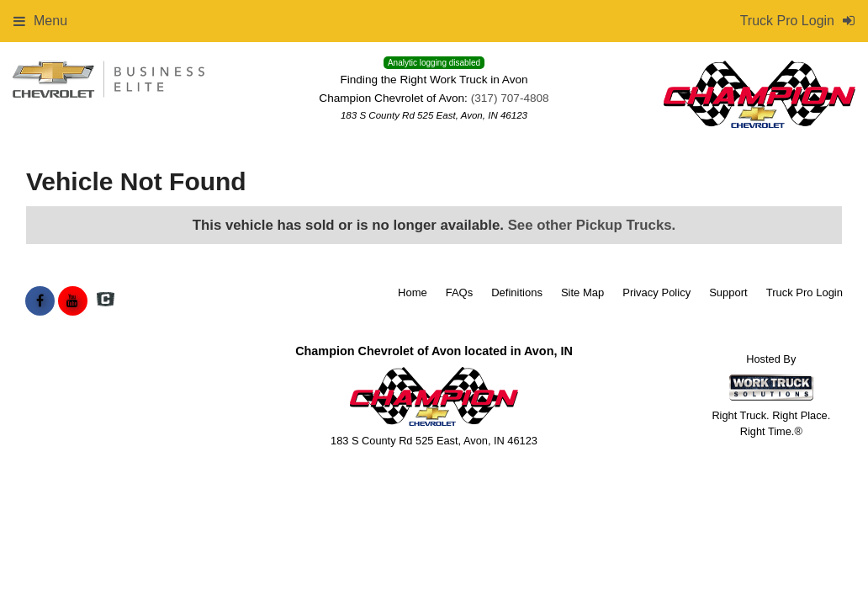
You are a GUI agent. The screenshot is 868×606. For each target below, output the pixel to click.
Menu (40, 21)
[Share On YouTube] (73, 301)
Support (728, 292)
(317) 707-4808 (510, 98)
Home (413, 292)
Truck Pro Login (804, 292)
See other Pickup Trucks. (592, 225)
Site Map (582, 292)
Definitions (517, 292)
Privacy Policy (656, 292)
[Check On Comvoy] (106, 301)
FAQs (460, 292)
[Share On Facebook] (40, 301)
